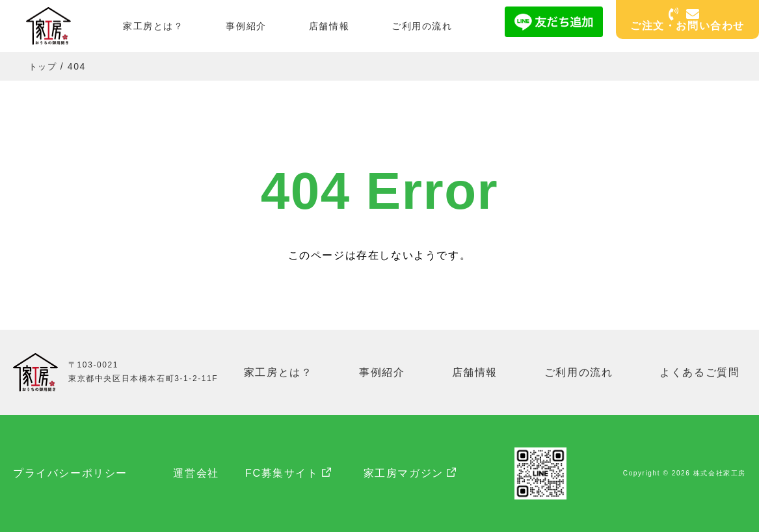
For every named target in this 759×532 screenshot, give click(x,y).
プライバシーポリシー (70, 473)
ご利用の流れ (422, 26)
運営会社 (202, 473)
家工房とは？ (153, 26)
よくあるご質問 (701, 372)
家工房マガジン (416, 473)
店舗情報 (329, 26)
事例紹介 (246, 26)
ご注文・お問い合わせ (687, 20)
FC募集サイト (295, 473)
